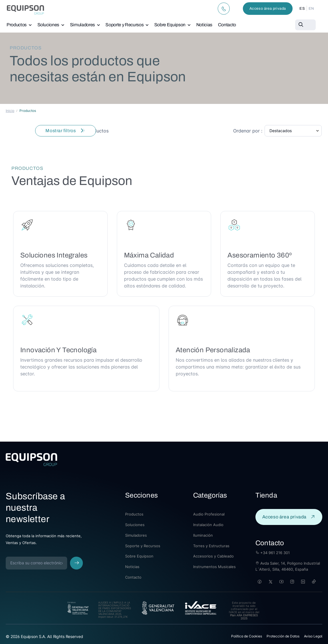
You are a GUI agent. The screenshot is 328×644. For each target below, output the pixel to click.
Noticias (204, 25)
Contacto (227, 25)
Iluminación (203, 535)
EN (311, 9)
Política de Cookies (247, 636)
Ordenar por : (248, 131)
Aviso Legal (313, 636)
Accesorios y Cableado (213, 556)
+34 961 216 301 (273, 553)
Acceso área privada (268, 9)
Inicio (10, 111)
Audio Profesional (209, 514)
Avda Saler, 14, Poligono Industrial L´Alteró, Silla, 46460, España (288, 566)
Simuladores (82, 25)
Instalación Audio (208, 525)
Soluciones (48, 25)
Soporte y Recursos (124, 25)
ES (302, 9)
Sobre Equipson (170, 25)
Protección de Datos (283, 636)
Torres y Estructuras (211, 546)
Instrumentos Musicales (214, 567)
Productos (17, 25)
